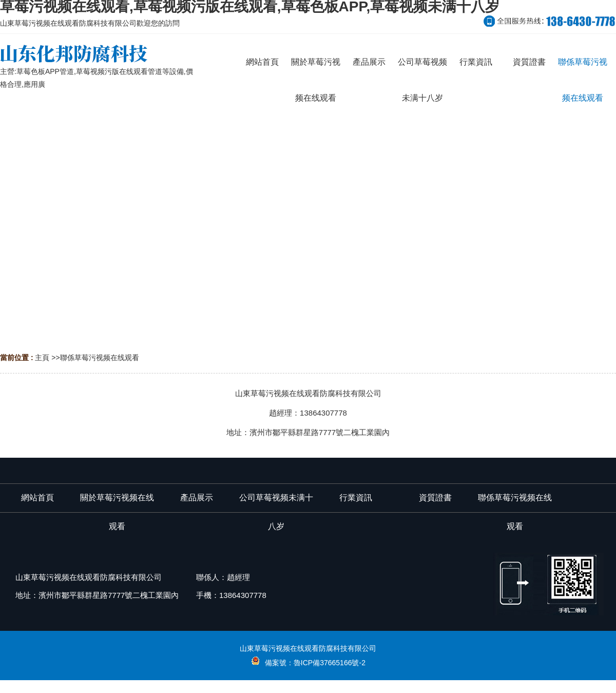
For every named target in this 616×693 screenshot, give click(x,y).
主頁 (42, 358)
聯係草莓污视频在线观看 (100, 358)
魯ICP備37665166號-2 (330, 663)
